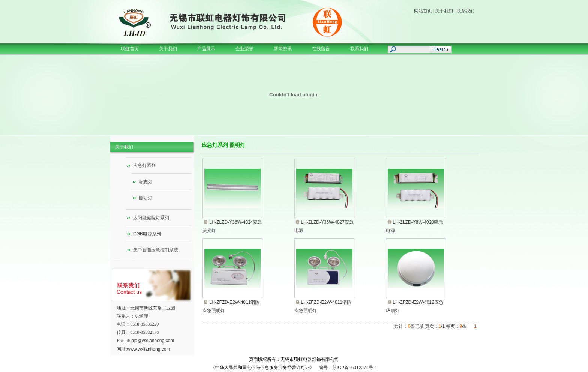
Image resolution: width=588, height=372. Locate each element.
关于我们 (444, 11)
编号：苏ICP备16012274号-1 (348, 368)
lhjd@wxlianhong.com (152, 341)
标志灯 (145, 182)
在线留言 (321, 49)
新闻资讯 (283, 49)
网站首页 (423, 11)
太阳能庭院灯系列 (151, 218)
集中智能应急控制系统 (156, 250)
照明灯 (145, 198)
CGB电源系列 (147, 234)
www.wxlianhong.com (149, 349)
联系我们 (465, 11)
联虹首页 (130, 49)
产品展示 (206, 49)
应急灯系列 (144, 166)
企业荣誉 (244, 49)
